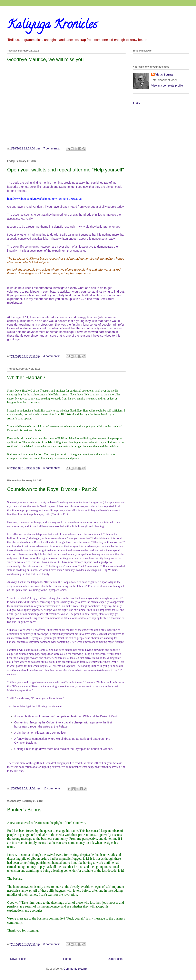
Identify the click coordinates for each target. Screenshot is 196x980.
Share (136, 103)
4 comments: (52, 356)
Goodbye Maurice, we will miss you (45, 59)
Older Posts (115, 959)
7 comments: (52, 148)
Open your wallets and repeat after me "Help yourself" (66, 170)
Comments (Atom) (75, 969)
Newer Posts (18, 959)
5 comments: (52, 468)
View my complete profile (167, 86)
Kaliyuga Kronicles (52, 26)
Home (67, 959)
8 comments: (52, 944)
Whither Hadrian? (26, 377)
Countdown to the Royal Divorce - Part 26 (52, 489)
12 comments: (53, 788)
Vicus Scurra (164, 75)
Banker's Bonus (24, 810)
